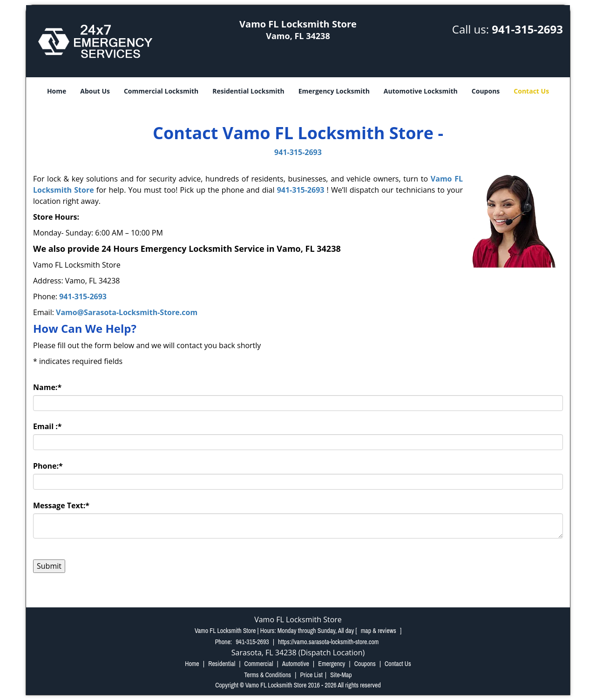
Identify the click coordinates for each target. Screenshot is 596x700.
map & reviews (379, 631)
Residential (222, 664)
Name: (47, 387)
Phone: (48, 466)
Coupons (486, 91)
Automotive (296, 664)
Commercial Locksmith (161, 91)
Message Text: (61, 505)
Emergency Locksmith (334, 91)
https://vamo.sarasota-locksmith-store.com (328, 642)
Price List (311, 675)
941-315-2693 (527, 29)
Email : (47, 426)
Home (57, 91)
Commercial (259, 664)
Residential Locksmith (248, 91)
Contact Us (531, 91)
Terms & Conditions (268, 675)
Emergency (332, 664)
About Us (95, 91)
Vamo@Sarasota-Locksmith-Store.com (127, 312)
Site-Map (341, 675)
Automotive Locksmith (421, 91)
